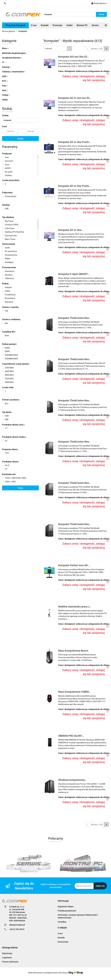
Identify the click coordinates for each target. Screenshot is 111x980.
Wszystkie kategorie (15, 25)
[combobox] (57, 49)
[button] (63, 901)
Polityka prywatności (67, 911)
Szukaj (20, 139)
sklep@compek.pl (17, 925)
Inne (5, 90)
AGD (5, 76)
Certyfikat (62, 922)
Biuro (5, 48)
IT (4, 62)
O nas (34, 25)
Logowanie (7, 958)
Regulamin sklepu (66, 907)
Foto (5, 86)
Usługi (6, 95)
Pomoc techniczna (10, 962)
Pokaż (20, 488)
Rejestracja (7, 953)
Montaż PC (82, 25)
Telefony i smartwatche (14, 72)
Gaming (7, 67)
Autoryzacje (63, 942)
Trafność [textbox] (48, 49)
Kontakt (45, 25)
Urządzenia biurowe (12, 58)
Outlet (69, 25)
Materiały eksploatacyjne (15, 53)
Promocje (57, 25)
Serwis (95, 25)
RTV (5, 81)
